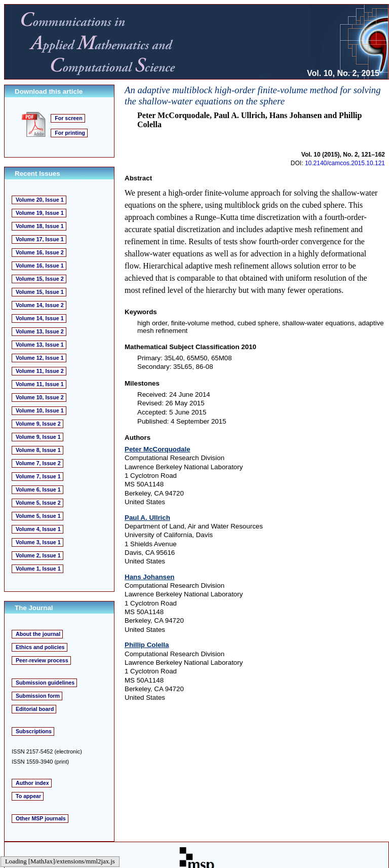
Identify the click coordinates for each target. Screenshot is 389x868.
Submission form (38, 696)
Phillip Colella (147, 645)
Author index (32, 783)
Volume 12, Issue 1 (40, 358)
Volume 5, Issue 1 (38, 516)
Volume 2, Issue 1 (38, 555)
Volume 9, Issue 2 (38, 424)
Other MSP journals (41, 818)
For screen (69, 118)
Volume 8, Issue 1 (38, 450)
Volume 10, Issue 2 (40, 397)
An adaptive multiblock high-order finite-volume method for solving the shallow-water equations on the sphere (253, 96)
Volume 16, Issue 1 (40, 266)
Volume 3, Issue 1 (38, 542)
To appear (28, 796)
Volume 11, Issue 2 (40, 371)
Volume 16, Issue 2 (40, 252)
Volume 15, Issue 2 (40, 279)
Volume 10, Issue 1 (40, 410)
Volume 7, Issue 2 (38, 463)
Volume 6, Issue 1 (38, 489)
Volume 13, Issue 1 (40, 345)
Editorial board (35, 709)
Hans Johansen (150, 577)
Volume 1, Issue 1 (38, 569)
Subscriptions (34, 731)
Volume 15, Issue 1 (40, 292)
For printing (70, 133)
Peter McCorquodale (158, 449)
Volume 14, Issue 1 (40, 318)
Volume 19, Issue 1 (40, 213)
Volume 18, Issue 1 (40, 226)
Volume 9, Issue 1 (38, 437)
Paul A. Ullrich (147, 518)
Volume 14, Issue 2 (40, 305)
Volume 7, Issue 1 (38, 476)
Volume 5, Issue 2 (38, 503)
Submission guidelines (45, 683)
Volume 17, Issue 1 (40, 239)
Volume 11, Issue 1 (40, 384)
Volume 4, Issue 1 (38, 529)
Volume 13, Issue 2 (40, 331)
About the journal (38, 634)
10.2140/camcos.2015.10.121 (345, 163)
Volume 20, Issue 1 (40, 200)
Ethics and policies (40, 647)
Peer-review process (42, 660)
